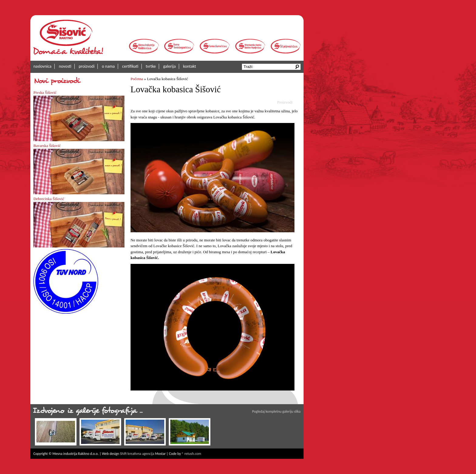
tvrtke (151, 66)
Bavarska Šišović (47, 146)
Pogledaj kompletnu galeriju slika (277, 411)
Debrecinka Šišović (49, 199)
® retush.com (192, 454)
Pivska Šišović (45, 92)
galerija (170, 66)
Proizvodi (285, 102)
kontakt (190, 66)
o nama (109, 66)
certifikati (130, 66)
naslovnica (42, 66)
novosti (65, 66)
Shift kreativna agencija (137, 454)
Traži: (249, 67)
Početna (137, 79)
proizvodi (87, 66)
